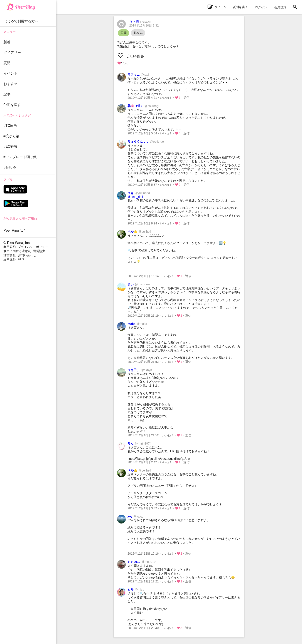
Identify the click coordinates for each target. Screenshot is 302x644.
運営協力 (39, 251)
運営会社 (10, 255)
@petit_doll (135, 197)
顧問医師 (10, 259)
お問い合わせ (27, 255)
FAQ (21, 259)
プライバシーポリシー (33, 247)
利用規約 (10, 247)
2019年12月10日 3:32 (144, 25)
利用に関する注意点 (17, 251)
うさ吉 (140, 21)
